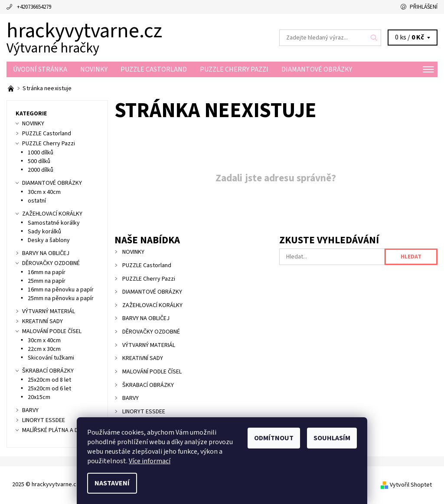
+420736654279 (34, 7)
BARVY (131, 398)
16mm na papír (47, 272)
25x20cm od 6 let (49, 389)
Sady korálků (44, 232)
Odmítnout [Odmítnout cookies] (274, 438)
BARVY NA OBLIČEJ (146, 318)
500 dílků (39, 161)
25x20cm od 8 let (49, 380)
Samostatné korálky (54, 223)
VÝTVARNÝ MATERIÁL (149, 345)
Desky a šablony (49, 240)
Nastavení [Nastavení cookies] (112, 483)
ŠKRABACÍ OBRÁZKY (148, 385)
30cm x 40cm (44, 192)
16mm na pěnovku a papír (61, 290)
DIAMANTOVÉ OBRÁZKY (317, 69)
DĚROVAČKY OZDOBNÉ (151, 332)
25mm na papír (47, 281)
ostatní (37, 201)
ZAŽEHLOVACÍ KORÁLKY (152, 305)
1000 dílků (41, 153)
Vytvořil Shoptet (411, 485)
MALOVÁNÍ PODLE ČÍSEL (152, 372)
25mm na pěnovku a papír (61, 298)
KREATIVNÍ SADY (143, 358)
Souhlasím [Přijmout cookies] (332, 438)
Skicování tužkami (51, 358)
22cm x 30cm (44, 349)
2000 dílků (41, 170)
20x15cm (39, 397)
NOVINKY (94, 69)
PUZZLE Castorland (154, 69)
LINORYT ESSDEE (144, 412)
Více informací (150, 461)
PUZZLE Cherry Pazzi (234, 69)
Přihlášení (424, 7)
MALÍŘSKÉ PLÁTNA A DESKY (57, 430)
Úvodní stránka (40, 69)
